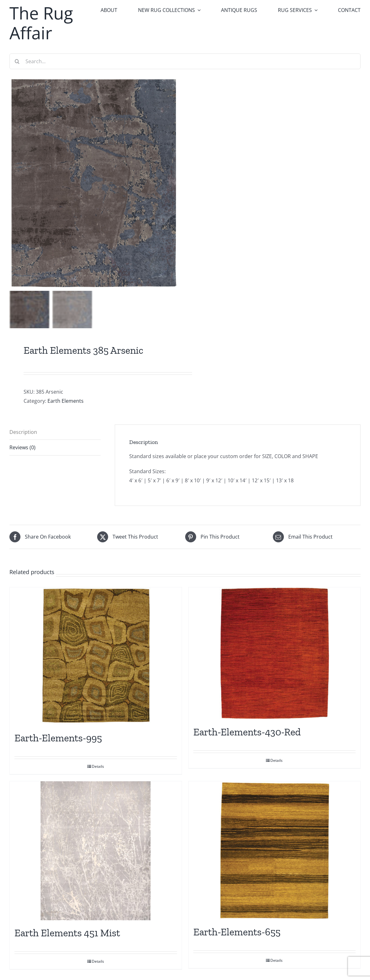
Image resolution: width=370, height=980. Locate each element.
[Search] (17, 61)
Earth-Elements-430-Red (247, 732)
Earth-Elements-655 (237, 932)
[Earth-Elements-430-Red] (275, 653)
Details (98, 766)
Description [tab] (23, 432)
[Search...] (185, 61)
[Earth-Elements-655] (275, 850)
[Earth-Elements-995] (96, 656)
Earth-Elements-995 (58, 738)
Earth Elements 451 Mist (67, 933)
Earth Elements (66, 401)
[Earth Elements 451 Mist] (96, 851)
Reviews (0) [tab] (22, 447)
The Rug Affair (41, 23)
